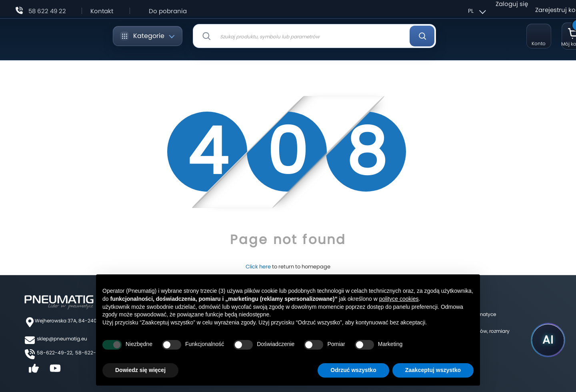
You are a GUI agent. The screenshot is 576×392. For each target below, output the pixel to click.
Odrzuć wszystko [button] (353, 370)
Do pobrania (168, 11)
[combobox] (314, 36)
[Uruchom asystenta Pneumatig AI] (548, 340)
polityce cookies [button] (399, 299)
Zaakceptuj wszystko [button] (433, 370)
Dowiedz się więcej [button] (140, 370)
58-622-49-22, (55, 353)
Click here (258, 267)
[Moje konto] (539, 36)
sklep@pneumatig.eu (62, 339)
